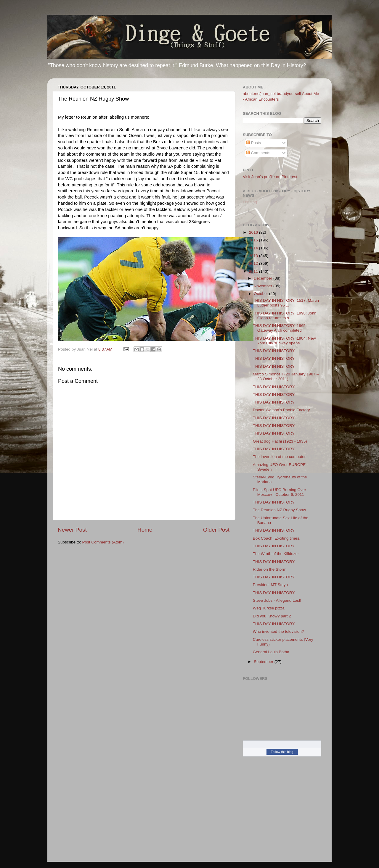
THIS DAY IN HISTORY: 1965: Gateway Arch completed (280, 328)
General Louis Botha (271, 652)
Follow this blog (282, 752)
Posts (254, 143)
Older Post (216, 530)
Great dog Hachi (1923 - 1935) (280, 441)
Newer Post (72, 530)
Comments (258, 153)
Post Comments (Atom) (103, 542)
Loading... (252, 202)
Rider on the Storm (270, 569)
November (264, 286)
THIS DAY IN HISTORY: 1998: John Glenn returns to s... (285, 316)
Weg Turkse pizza (269, 608)
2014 (254, 248)
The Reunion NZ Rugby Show (279, 510)
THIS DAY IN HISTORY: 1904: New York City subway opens (284, 341)
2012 (254, 263)
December (264, 278)
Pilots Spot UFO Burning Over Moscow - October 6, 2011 (280, 492)
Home (145, 530)
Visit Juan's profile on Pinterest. (271, 177)
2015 (254, 240)
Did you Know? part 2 (272, 616)
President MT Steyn (270, 585)
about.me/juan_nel (259, 94)
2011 (254, 271)
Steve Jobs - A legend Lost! (277, 600)
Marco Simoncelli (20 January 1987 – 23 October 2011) (286, 376)
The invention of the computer (279, 457)
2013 (254, 256)
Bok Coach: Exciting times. (277, 538)
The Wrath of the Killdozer (276, 554)
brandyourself (289, 94)
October (261, 294)
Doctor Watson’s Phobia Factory (281, 410)
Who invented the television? (278, 631)
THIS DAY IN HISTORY (274, 351)
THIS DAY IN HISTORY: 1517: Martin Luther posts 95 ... (286, 303)
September (264, 662)
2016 (254, 232)
